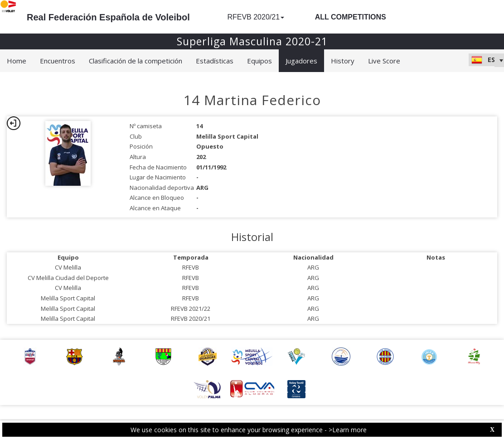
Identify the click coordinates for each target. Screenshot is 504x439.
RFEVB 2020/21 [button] (256, 17)
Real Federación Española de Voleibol (108, 17)
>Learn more (348, 430)
